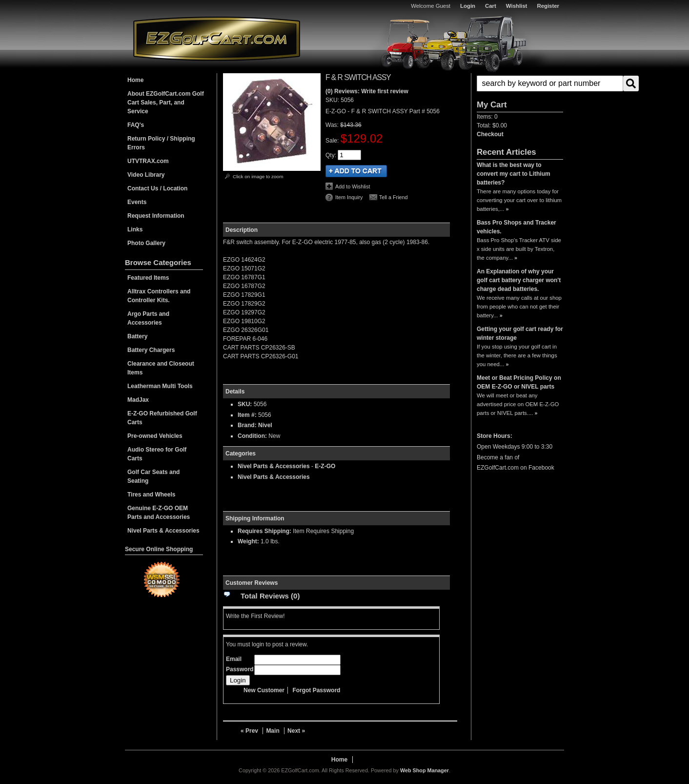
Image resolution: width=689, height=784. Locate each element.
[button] (520, 83)
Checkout (490, 134)
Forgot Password (316, 690)
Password (240, 669)
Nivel (265, 425)
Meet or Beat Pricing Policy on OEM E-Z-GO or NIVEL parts (519, 382)
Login (468, 6)
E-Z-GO (325, 466)
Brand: (247, 425)
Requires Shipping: (264, 531)
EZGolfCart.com (217, 38)
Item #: (248, 415)
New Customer (264, 690)
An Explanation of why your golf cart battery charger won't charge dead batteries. (519, 280)
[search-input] (550, 83)
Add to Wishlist (353, 186)
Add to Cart (356, 171)
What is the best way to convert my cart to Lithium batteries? (514, 174)
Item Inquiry (349, 197)
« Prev (249, 731)
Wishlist (517, 6)
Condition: (252, 436)
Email (234, 659)
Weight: (248, 541)
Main (273, 731)
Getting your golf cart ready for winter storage (520, 333)
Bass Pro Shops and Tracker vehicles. (517, 227)
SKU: (333, 100)
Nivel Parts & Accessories (274, 466)
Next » (296, 731)
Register (548, 6)
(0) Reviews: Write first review (367, 91)
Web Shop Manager (425, 770)
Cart (491, 6)
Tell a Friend (394, 197)
